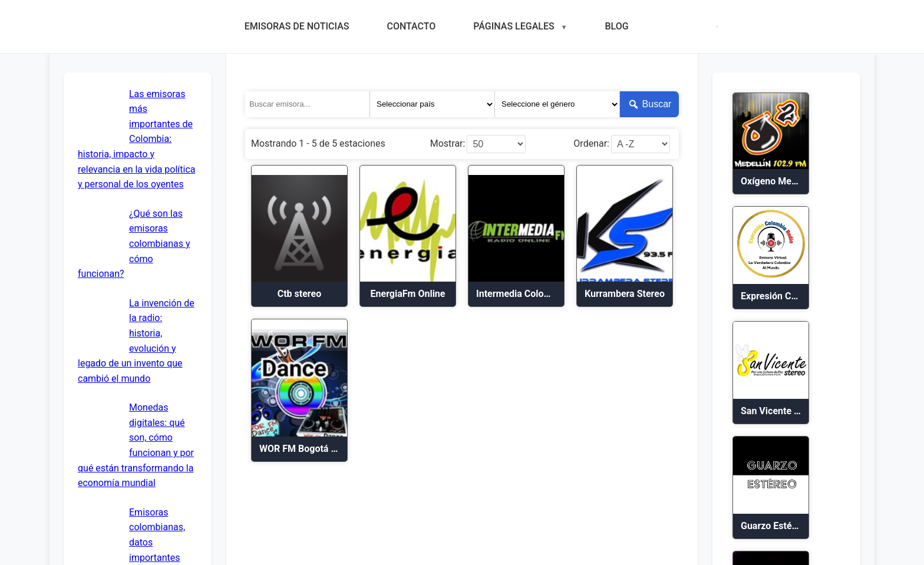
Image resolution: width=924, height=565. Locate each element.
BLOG (616, 26)
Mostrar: (448, 144)
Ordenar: (591, 144)
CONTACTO (411, 26)
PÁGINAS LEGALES (514, 26)
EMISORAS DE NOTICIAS (297, 26)
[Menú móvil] (717, 27)
